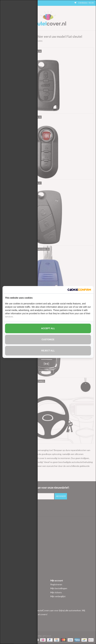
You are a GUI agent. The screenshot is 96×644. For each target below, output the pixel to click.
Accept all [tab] (48, 328)
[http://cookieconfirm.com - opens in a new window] (79, 290)
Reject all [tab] (48, 351)
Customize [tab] (48, 339)
